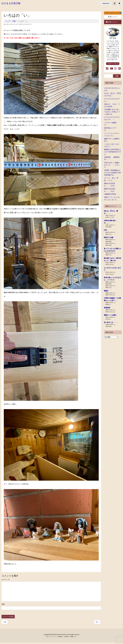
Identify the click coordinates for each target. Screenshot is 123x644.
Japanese (105, 3)
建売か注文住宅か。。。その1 (110, 190)
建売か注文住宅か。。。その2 (110, 185)
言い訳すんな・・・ (111, 322)
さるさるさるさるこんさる (112, 89)
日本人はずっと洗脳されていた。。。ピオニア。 (112, 165)
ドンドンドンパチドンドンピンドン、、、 (112, 135)
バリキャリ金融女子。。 (110, 124)
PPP (105, 230)
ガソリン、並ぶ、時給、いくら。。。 (111, 179)
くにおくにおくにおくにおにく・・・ (112, 145)
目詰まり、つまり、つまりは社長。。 (112, 105)
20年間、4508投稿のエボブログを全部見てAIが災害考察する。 (113, 173)
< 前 (5, 622)
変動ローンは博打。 (111, 315)
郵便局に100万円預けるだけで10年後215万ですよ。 (113, 152)
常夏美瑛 (107, 308)
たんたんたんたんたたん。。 (112, 100)
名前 (3, 604)
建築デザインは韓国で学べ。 (112, 140)
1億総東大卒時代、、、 (112, 194)
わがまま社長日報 (11, 3)
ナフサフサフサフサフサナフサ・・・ (112, 118)
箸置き (106, 291)
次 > (97, 622)
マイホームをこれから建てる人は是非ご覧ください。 (22, 38)
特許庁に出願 (109, 237)
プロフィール (113, 64)
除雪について (113, 17)
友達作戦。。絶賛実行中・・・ (112, 158)
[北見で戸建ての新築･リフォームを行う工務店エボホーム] (119, 3)
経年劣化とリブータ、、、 (110, 129)
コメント (6, 580)
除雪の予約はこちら (113, 13)
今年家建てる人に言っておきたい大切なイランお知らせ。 (112, 112)
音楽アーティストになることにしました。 (112, 198)
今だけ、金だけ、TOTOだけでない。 (113, 95)
